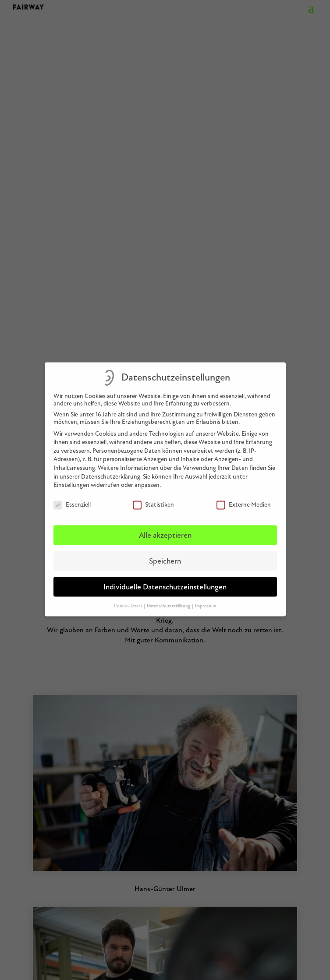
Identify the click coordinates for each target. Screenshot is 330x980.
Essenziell (72, 499)
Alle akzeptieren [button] (165, 530)
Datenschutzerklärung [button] (169, 600)
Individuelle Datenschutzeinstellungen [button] (165, 581)
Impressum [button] (206, 600)
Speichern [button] (165, 555)
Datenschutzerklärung (111, 471)
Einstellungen (71, 479)
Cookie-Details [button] (128, 600)
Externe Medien (244, 499)
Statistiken (153, 499)
